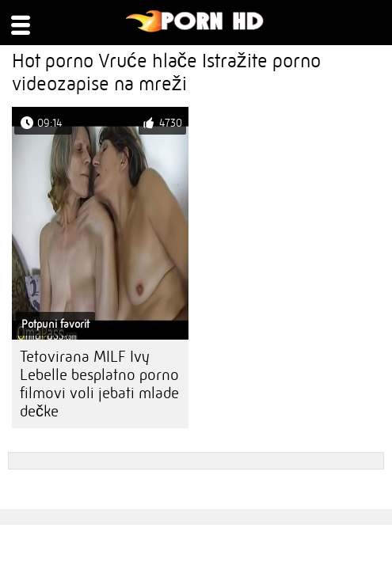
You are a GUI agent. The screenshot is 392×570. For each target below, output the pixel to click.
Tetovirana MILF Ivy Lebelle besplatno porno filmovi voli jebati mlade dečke (99, 384)
